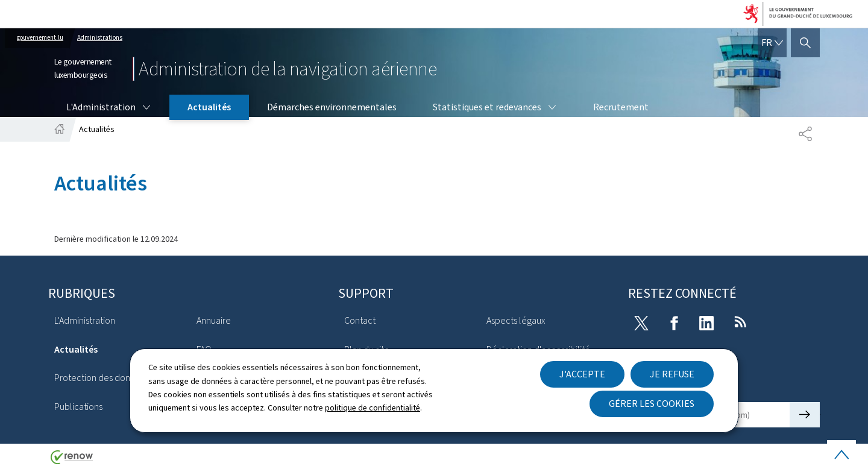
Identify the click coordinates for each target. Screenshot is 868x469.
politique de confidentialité (373, 408)
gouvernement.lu (40, 38)
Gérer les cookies (652, 404)
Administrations (100, 38)
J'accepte (582, 374)
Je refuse (672, 374)
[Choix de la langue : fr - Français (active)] (772, 43)
